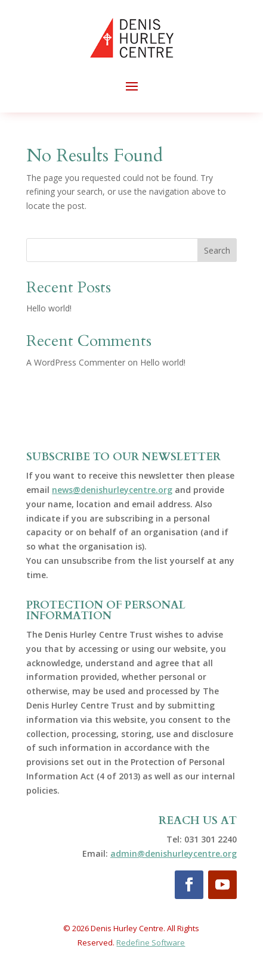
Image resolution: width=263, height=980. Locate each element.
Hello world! (49, 308)
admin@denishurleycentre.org (174, 853)
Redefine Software (151, 942)
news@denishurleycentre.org (112, 490)
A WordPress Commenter (76, 362)
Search (217, 250)
